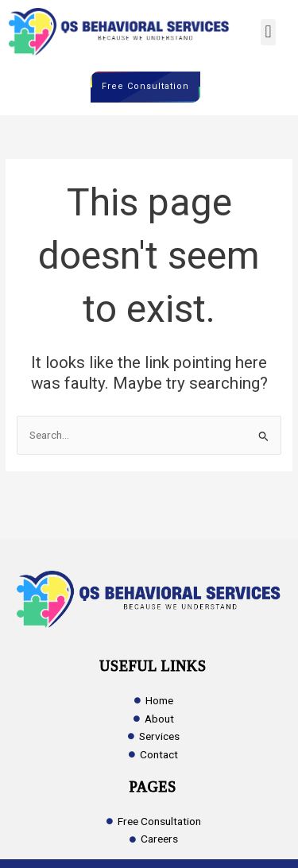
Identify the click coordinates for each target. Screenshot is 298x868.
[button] (268, 32)
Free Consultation (145, 87)
